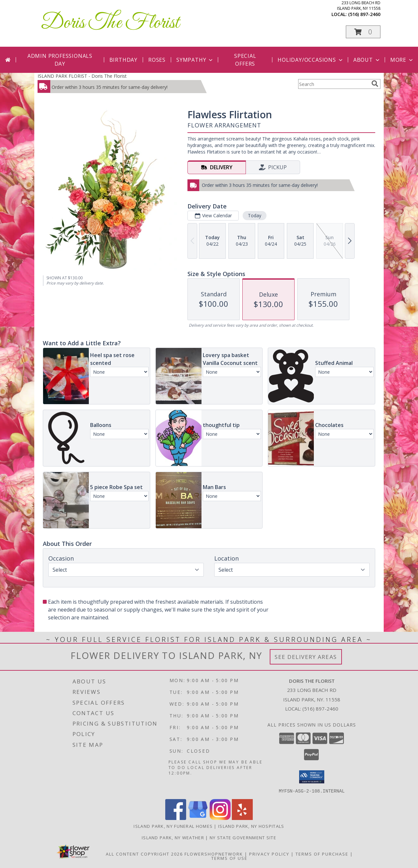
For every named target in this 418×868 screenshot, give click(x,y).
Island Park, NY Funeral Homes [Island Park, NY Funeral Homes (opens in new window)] (173, 826)
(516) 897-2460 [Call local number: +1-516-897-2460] (364, 14)
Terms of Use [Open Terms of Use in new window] (229, 858)
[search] (375, 84)
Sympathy (195, 60)
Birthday (123, 60)
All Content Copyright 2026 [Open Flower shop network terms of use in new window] (144, 854)
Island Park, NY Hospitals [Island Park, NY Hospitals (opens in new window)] (251, 826)
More (402, 60)
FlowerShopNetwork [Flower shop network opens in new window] (214, 854)
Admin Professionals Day (60, 60)
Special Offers (245, 60)
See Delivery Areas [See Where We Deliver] (306, 657)
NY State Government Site (243, 837)
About (367, 60)
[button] (363, 32)
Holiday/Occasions (311, 60)
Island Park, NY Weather (173, 837)
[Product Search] (333, 84)
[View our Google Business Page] (198, 818)
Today (255, 215)
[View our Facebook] (176, 818)
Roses (157, 60)
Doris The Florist (110, 23)
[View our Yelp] (242, 818)
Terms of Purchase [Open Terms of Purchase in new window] (322, 854)
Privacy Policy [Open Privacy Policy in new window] (269, 854)
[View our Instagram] (220, 818)
